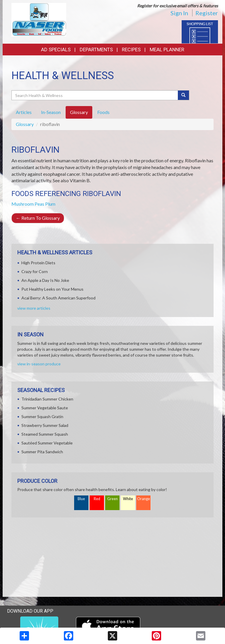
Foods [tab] (103, 112)
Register (207, 13)
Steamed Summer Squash (45, 434)
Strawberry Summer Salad (45, 425)
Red (97, 499)
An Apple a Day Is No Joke (45, 280)
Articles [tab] (24, 112)
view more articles (34, 308)
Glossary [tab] (79, 112)
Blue (81, 499)
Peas (39, 204)
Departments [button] (96, 50)
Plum (50, 204)
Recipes (131, 50)
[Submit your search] (184, 95)
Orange (144, 499)
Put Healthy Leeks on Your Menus (52, 289)
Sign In (179, 13)
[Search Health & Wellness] (95, 95)
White (128, 499)
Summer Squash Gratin (42, 416)
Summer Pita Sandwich (42, 452)
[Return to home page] (39, 19)
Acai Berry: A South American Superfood (58, 298)
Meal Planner (167, 50)
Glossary (25, 124)
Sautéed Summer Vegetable (47, 443)
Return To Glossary (38, 218)
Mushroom (23, 204)
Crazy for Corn (35, 271)
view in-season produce (39, 364)
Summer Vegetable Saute (45, 408)
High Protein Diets (38, 263)
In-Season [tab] (51, 112)
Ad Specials (56, 50)
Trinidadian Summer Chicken (47, 399)
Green (112, 499)
